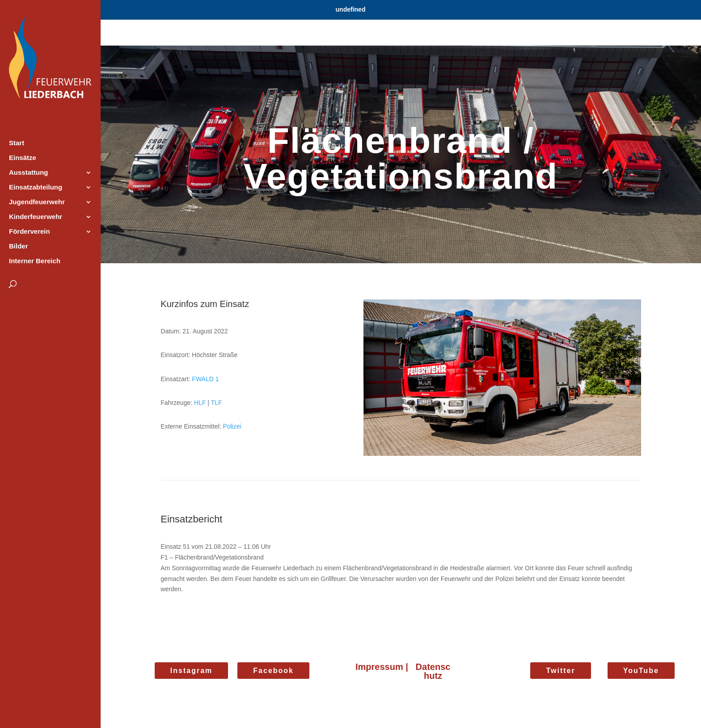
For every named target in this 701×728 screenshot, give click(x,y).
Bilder (19, 246)
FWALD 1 (205, 379)
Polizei (232, 426)
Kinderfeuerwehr (36, 217)
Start (17, 143)
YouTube (641, 671)
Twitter (560, 671)
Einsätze (23, 158)
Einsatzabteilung (36, 187)
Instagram (191, 671)
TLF (217, 403)
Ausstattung (29, 173)
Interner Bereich (35, 261)
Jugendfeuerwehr (37, 202)
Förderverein (30, 232)
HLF (200, 403)
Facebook (273, 671)
